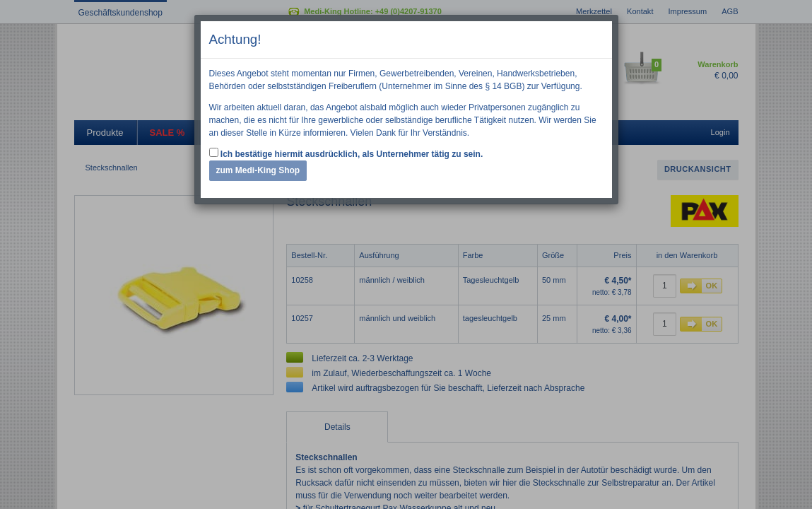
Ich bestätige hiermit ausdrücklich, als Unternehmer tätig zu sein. (346, 153)
